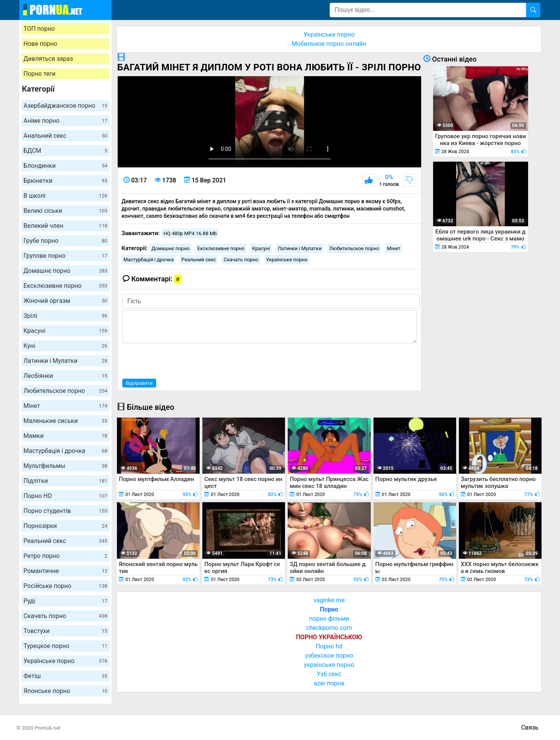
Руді (65, 601)
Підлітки (65, 481)
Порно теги (39, 74)
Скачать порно (65, 616)
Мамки (65, 436)
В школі (65, 196)
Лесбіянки (65, 376)
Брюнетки (65, 181)
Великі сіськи (65, 211)
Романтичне (65, 571)
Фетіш (65, 676)
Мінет (65, 406)
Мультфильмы (65, 466)
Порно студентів (65, 511)
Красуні (65, 331)
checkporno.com (329, 628)
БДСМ (65, 151)
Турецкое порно (65, 646)
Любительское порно (65, 391)
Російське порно (65, 586)
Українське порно (65, 661)
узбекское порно (329, 656)
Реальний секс (65, 541)
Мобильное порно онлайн (329, 44)
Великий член (65, 226)
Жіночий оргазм (65, 301)
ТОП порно (39, 29)
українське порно (329, 665)
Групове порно (65, 256)
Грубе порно (65, 241)
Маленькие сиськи (65, 421)
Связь (530, 727)
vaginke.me (329, 600)
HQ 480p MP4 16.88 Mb (190, 233)
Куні (65, 346)
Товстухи (65, 631)
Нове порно (40, 44)
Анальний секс (65, 136)
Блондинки (65, 166)
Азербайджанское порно (65, 106)
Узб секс (329, 674)
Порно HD (65, 496)
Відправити (139, 383)
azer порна (329, 683)
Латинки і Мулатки (65, 361)
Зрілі (65, 316)
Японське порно (65, 691)
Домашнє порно (65, 271)
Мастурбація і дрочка (65, 451)
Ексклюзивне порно (65, 286)
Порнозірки (65, 526)
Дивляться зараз (48, 59)
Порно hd (329, 646)
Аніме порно (65, 121)
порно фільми (329, 619)
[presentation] (181, 360)
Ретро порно (65, 556)
